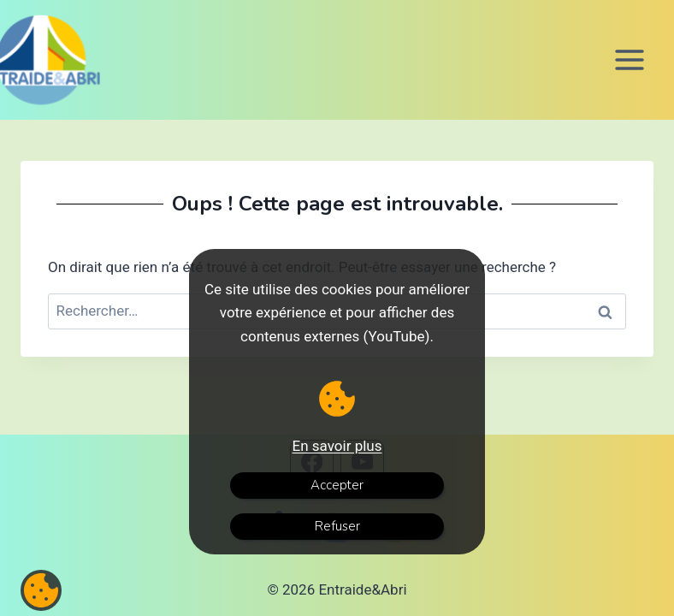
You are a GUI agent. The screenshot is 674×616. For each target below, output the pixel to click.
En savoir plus (337, 446)
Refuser (337, 526)
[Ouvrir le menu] (629, 59)
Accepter (337, 485)
